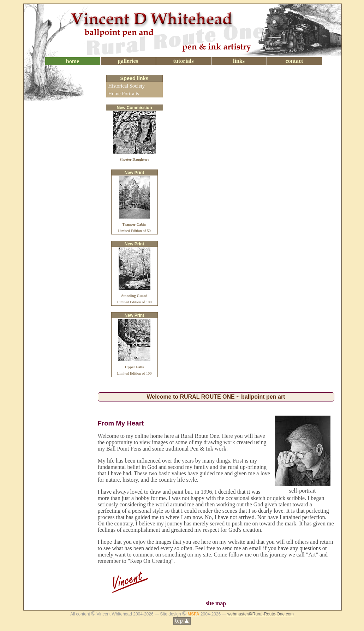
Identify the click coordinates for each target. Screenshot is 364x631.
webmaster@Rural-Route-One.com (261, 614)
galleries (128, 61)
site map (216, 603)
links (239, 61)
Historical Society (127, 86)
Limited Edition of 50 (134, 224)
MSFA (193, 614)
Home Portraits (124, 94)
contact (294, 61)
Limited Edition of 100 (135, 296)
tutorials (184, 61)
